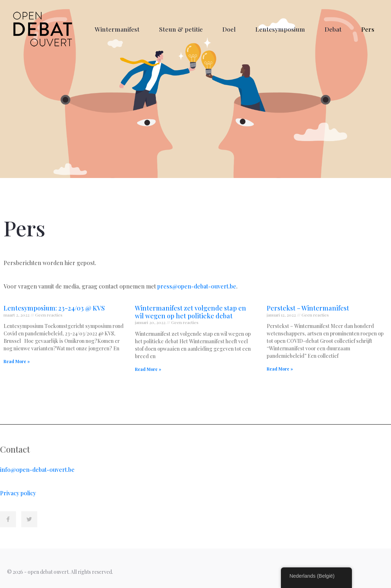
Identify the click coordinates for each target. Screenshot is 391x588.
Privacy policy (18, 493)
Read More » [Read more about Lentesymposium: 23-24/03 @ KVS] (17, 361)
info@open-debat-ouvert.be (37, 470)
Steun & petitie (181, 29)
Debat (333, 29)
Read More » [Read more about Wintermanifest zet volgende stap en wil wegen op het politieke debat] (148, 369)
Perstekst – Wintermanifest (308, 308)
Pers (368, 29)
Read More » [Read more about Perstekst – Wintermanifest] (280, 369)
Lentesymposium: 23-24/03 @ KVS (54, 308)
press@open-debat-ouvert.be (197, 286)
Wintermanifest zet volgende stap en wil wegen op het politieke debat (191, 312)
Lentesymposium (280, 29)
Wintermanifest (117, 29)
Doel (229, 29)
